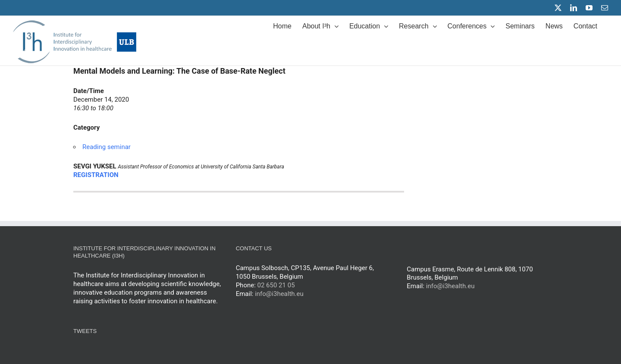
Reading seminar (107, 147)
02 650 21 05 (276, 285)
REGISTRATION (96, 175)
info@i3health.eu (279, 294)
